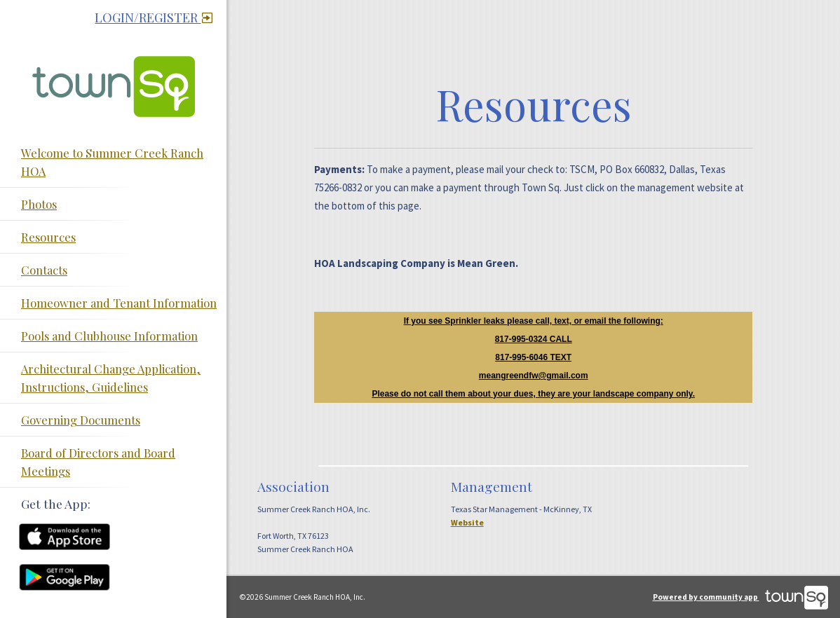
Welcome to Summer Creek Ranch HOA (112, 162)
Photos (39, 204)
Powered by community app (740, 597)
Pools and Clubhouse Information (109, 336)
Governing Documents (81, 420)
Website (467, 522)
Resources (48, 237)
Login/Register (154, 18)
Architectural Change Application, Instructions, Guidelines (111, 378)
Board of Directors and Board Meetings (98, 462)
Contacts (44, 270)
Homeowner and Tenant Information (119, 303)
